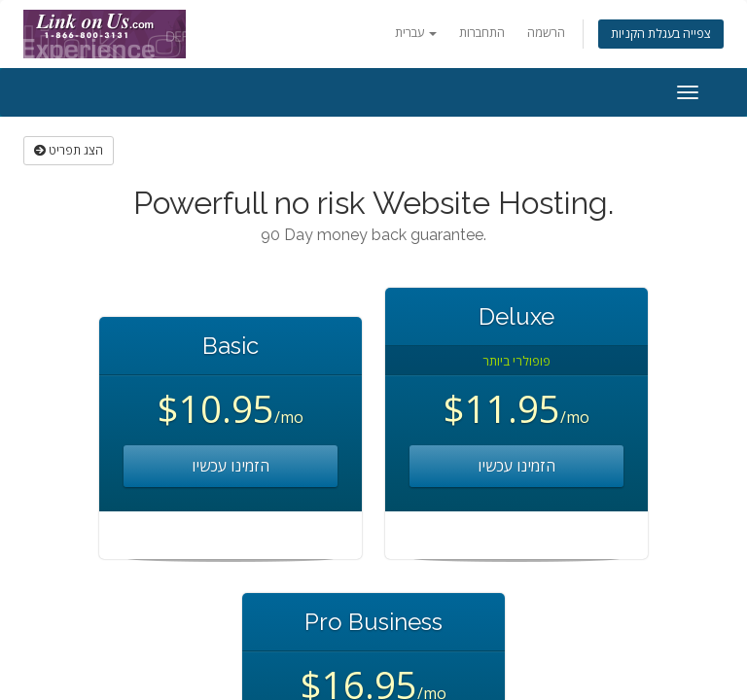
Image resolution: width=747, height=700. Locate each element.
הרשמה (546, 33)
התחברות (482, 33)
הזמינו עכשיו (231, 466)
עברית (416, 33)
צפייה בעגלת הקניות (661, 34)
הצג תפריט (69, 150)
